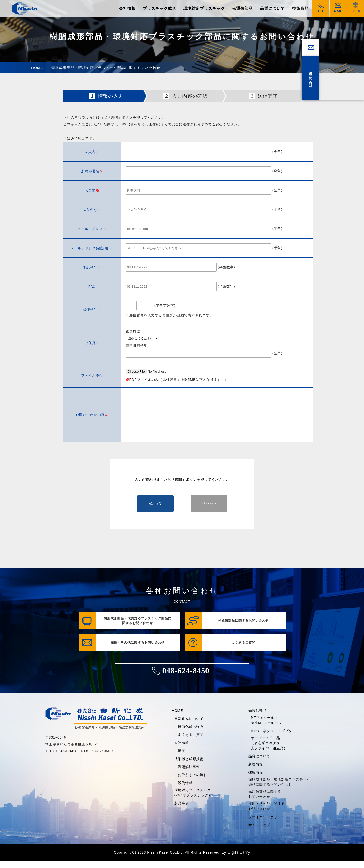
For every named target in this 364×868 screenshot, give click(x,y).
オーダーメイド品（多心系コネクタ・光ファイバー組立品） (269, 750)
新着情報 (256, 772)
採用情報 (256, 780)
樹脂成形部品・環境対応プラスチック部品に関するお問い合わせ (279, 789)
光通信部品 (242, 8)
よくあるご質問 (191, 742)
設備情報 (185, 790)
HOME (37, 68)
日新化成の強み (191, 734)
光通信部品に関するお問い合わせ (265, 801)
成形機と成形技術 (189, 766)
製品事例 (182, 810)
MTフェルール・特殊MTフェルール (266, 728)
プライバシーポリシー (267, 824)
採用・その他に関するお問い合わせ (267, 814)
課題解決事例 (189, 774)
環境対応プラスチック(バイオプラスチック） (193, 800)
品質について (272, 8)
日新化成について (189, 726)
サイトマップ (259, 832)
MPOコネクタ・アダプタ (271, 738)
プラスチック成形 (159, 8)
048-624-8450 (181, 678)
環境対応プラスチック (204, 8)
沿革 (182, 758)
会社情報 (127, 8)
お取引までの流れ (193, 782)
